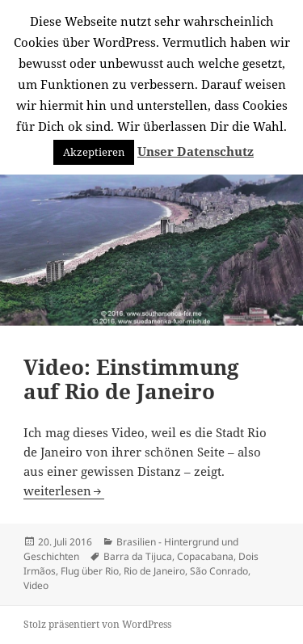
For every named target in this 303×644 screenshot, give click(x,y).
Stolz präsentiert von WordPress (97, 624)
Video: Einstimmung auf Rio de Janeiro (131, 379)
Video (36, 585)
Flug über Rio (90, 571)
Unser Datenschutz (196, 151)
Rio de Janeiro (154, 571)
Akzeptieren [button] (94, 152)
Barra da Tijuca (138, 556)
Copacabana (205, 556)
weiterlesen (64, 490)
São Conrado (219, 571)
